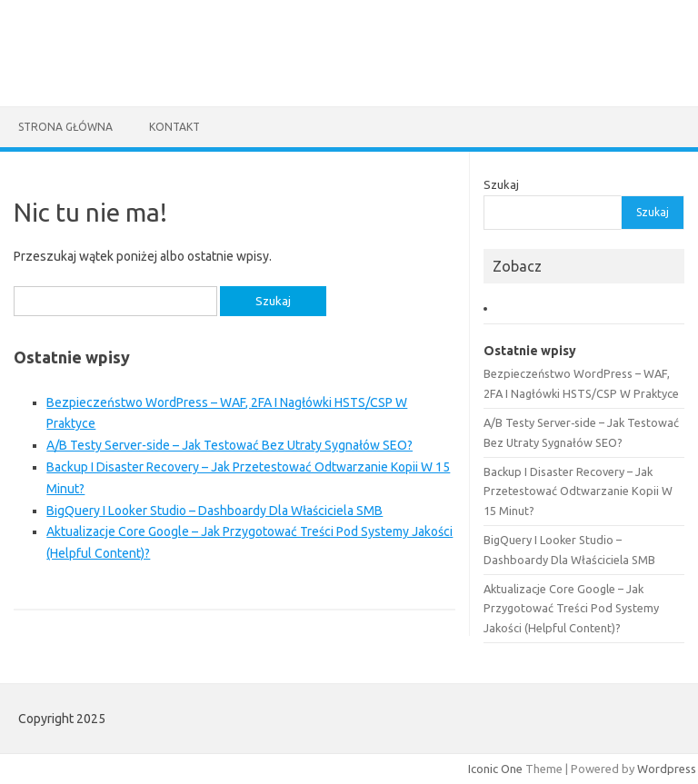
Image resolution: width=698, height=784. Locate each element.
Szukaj (501, 184)
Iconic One (495, 769)
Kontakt (174, 127)
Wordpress (667, 769)
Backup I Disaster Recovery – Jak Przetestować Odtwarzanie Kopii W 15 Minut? (578, 491)
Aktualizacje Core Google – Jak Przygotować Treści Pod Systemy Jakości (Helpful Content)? (571, 608)
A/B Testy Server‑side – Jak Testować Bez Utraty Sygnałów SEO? (229, 445)
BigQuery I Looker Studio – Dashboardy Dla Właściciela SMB (214, 511)
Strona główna (65, 127)
